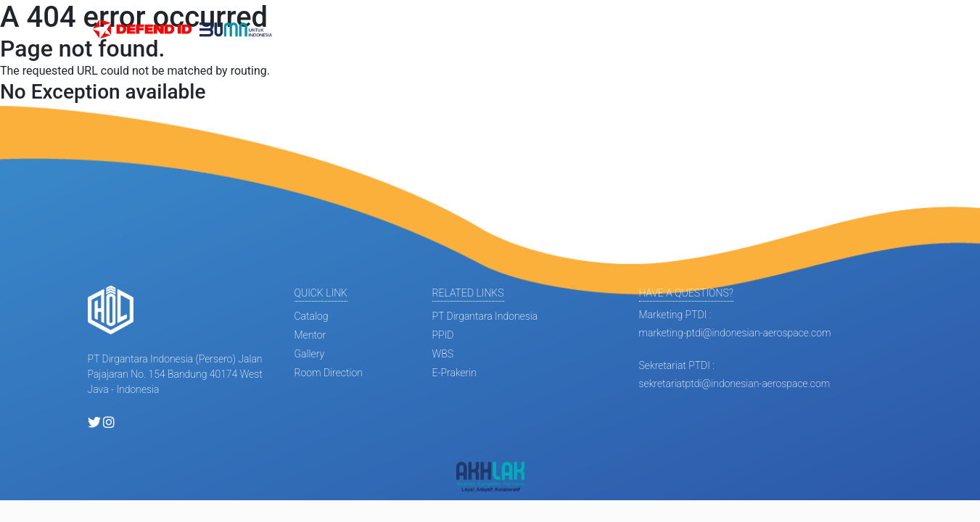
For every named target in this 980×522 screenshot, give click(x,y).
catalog (312, 316)
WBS (443, 354)
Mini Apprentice (528, 29)
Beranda (311, 29)
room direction (329, 373)
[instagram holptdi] (109, 423)
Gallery (598, 29)
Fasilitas (649, 29)
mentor (310, 335)
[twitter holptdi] (94, 423)
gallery (310, 354)
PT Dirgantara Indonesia (485, 316)
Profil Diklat (447, 29)
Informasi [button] (370, 29)
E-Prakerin (454, 373)
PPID (443, 335)
